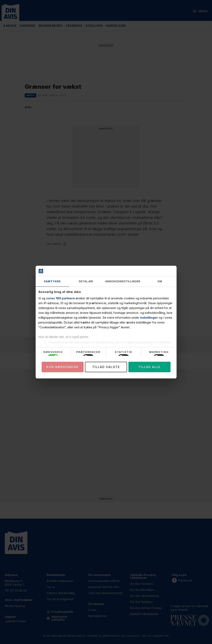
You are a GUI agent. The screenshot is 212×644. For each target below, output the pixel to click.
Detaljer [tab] (86, 281)
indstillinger (149, 318)
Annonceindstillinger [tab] (123, 281)
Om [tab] (160, 281)
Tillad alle (149, 367)
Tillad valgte (106, 367)
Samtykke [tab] (52, 281)
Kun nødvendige (63, 367)
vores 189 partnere (60, 298)
